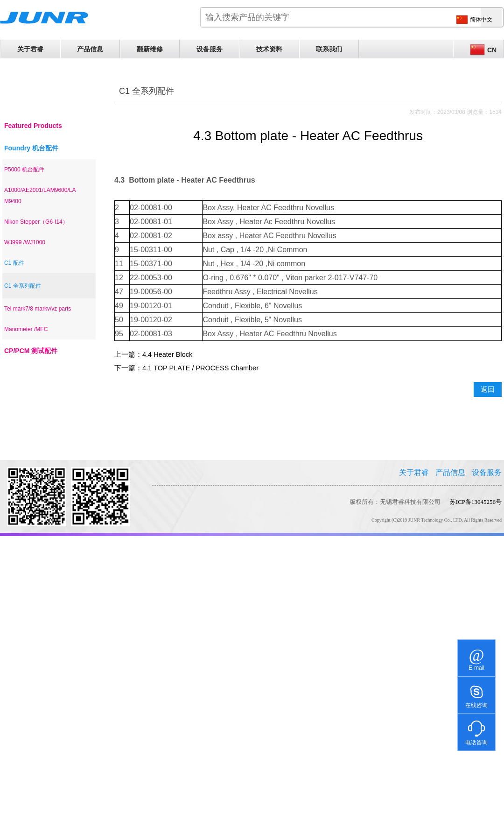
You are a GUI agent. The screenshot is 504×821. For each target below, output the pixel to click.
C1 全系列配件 (23, 286)
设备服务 (210, 49)
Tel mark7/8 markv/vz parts (38, 309)
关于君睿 (30, 49)
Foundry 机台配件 (31, 148)
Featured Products (33, 126)
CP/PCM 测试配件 (31, 351)
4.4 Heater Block (167, 354)
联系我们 (329, 49)
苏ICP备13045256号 (476, 502)
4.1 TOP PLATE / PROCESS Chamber (200, 368)
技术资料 (269, 49)
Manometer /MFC (26, 329)
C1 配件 (14, 263)
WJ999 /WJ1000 (25, 242)
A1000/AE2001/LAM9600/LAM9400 (40, 196)
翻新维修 (150, 49)
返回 (488, 389)
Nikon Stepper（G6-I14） (36, 222)
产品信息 (90, 49)
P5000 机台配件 (24, 170)
